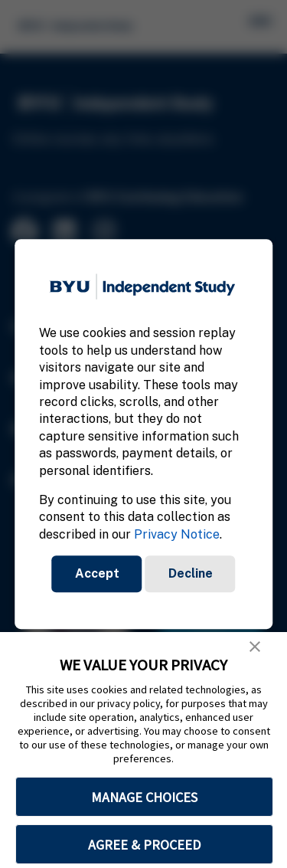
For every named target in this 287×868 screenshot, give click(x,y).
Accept (97, 573)
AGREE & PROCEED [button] (144, 845)
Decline (191, 573)
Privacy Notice (177, 534)
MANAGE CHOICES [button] (144, 797)
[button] (255, 647)
